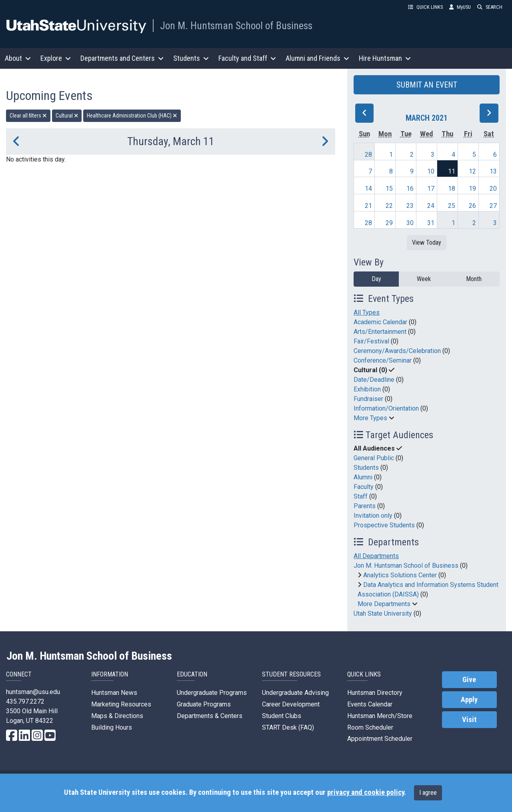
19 (472, 189)
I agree (428, 793)
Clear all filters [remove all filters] (28, 116)
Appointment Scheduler (380, 739)
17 (431, 189)
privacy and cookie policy (366, 792)
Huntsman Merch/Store (380, 716)
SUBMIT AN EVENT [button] (427, 85)
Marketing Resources (121, 704)
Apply (469, 700)
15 (389, 189)
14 (368, 189)
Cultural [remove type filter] (67, 116)
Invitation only (373, 516)
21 (368, 206)
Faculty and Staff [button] (247, 58)
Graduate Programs (204, 704)
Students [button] (191, 58)
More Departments (384, 604)
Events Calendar (370, 704)
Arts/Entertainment (380, 332)
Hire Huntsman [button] (385, 58)
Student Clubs (282, 716)
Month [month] (474, 279)
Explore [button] (56, 58)
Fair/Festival (371, 341)
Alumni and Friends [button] (317, 58)
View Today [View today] (427, 242)
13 (493, 171)
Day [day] (376, 279)
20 (493, 189)
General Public (374, 458)
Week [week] (424, 279)
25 (452, 206)
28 (368, 155)
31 (431, 223)
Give (469, 680)
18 (452, 189)
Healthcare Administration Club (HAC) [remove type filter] (132, 116)
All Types (367, 312)
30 (410, 223)
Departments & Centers (210, 716)
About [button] (18, 58)
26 (472, 206)
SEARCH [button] (490, 7)
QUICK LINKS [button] (425, 7)
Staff (361, 496)
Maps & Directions (117, 716)
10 (431, 171)
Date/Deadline (374, 380)
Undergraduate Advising (295, 693)
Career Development (291, 704)
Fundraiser (368, 399)
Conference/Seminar (383, 360)
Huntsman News (114, 693)
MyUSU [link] (460, 7)
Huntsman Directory (375, 693)
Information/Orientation (386, 408)
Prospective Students (384, 525)
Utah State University (383, 613)
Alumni (363, 477)
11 (452, 171)
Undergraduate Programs (212, 693)
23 (410, 206)
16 (410, 189)
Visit (469, 720)
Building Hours (112, 727)
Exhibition (367, 389)
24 (431, 206)
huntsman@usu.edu (33, 692)
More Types (370, 418)
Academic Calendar (380, 322)
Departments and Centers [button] (122, 58)
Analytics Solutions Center (400, 575)
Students (366, 468)
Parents (365, 506)
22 (389, 206)
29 (389, 223)
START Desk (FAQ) (288, 727)
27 (493, 206)
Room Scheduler (370, 727)
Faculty (364, 487)
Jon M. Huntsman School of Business (236, 26)
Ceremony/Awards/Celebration (397, 351)
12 (472, 171)
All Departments (376, 556)
